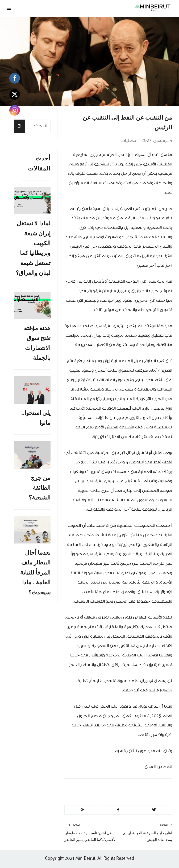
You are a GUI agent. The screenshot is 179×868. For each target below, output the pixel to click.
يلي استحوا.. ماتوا (36, 418)
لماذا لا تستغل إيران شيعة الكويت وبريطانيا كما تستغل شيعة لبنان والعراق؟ (33, 248)
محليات (128, 141)
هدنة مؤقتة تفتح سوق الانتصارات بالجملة (37, 343)
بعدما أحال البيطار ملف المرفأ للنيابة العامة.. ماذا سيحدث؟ (35, 573)
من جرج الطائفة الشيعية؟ (40, 488)
